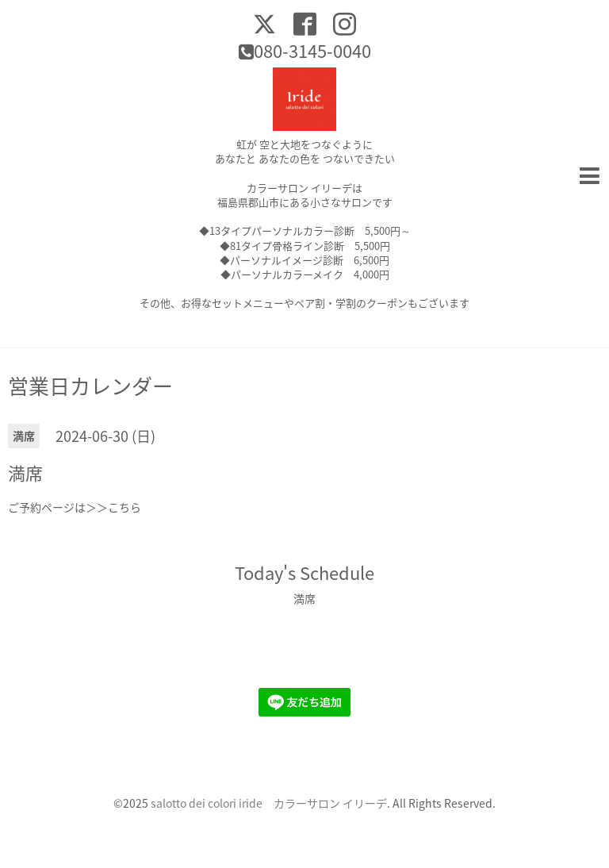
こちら (124, 507)
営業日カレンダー (90, 386)
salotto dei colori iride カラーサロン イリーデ (269, 803)
